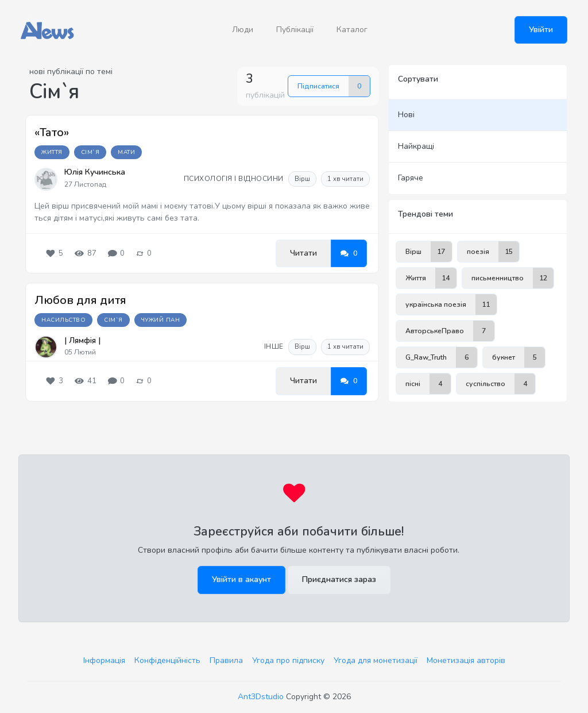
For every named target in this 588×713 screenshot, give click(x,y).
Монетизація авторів (466, 660)
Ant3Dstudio (261, 697)
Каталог (352, 30)
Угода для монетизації (376, 660)
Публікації (295, 30)
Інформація (104, 660)
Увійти (541, 30)
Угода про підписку (288, 660)
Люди (243, 30)
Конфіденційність (167, 660)
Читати (303, 253)
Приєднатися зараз (339, 579)
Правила (226, 660)
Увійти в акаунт (241, 579)
